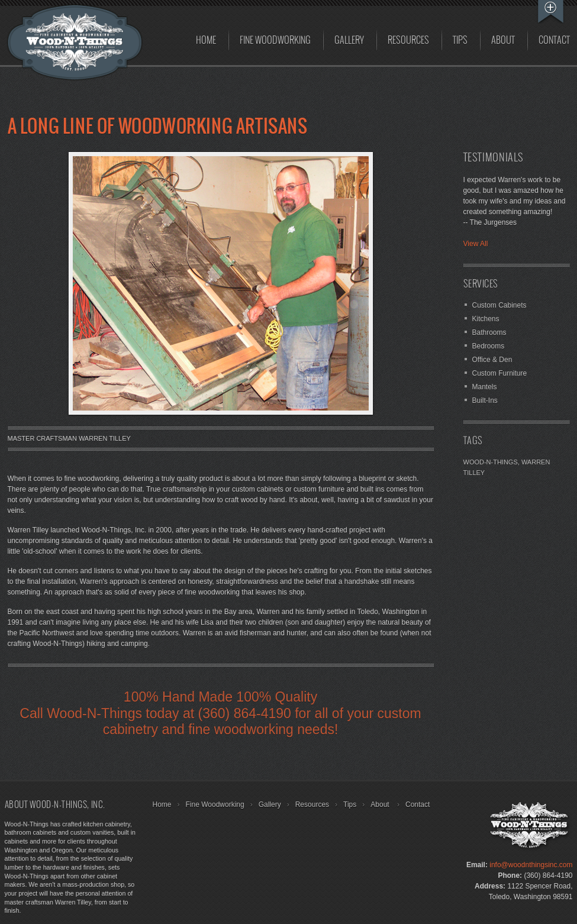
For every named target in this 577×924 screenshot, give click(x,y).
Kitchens (486, 319)
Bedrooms (489, 346)
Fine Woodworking (275, 41)
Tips (460, 41)
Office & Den (492, 360)
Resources (408, 41)
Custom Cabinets (499, 305)
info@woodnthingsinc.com (531, 865)
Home (206, 41)
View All (476, 244)
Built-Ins (485, 400)
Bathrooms (489, 332)
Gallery (349, 41)
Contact (418, 805)
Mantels (485, 387)
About (503, 41)
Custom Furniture (500, 373)
